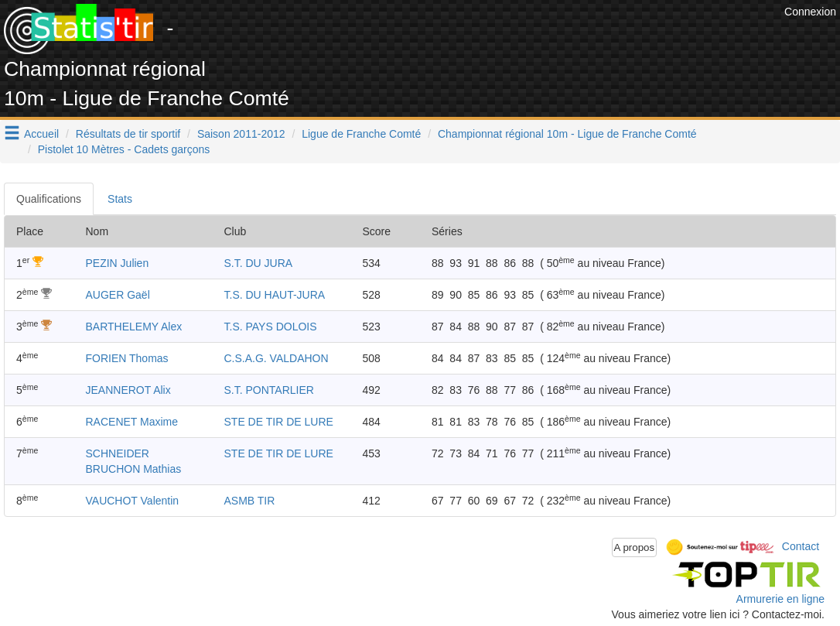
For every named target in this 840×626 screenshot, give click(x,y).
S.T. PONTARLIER (269, 390)
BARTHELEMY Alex (134, 327)
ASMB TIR (250, 501)
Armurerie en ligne (780, 599)
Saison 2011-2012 (241, 134)
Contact (801, 546)
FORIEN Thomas (127, 358)
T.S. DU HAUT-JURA (275, 295)
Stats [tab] (120, 199)
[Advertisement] (499, 39)
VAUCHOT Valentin (133, 501)
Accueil (41, 134)
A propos (635, 547)
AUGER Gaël (118, 295)
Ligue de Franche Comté (361, 134)
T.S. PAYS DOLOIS (271, 327)
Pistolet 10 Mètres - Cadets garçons (124, 149)
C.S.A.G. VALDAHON (277, 358)
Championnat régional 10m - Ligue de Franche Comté (567, 134)
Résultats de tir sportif (128, 134)
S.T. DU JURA (259, 263)
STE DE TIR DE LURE (279, 422)
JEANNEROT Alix (128, 390)
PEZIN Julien (118, 263)
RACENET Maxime (132, 422)
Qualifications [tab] (49, 199)
